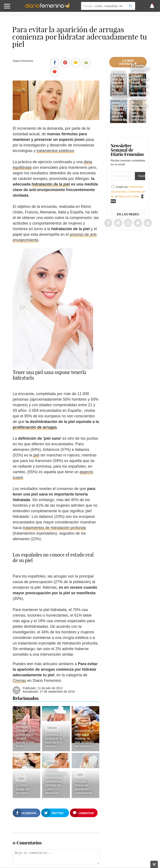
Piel (20, 716)
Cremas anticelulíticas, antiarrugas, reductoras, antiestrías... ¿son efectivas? (56, 781)
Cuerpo (81, 716)
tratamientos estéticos (55, 151)
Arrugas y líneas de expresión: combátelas (84, 787)
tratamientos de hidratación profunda (54, 528)
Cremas (19, 681)
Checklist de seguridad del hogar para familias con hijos (139, 109)
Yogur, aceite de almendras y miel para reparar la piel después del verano (85, 735)
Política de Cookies (129, 196)
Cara (21, 778)
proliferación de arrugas (35, 427)
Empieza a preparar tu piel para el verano (54, 740)
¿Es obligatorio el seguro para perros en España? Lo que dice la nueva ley (121, 106)
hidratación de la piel (51, 184)
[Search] (130, 6)
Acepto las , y (128, 192)
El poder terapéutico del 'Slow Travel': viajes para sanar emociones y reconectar (140, 79)
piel (36, 455)
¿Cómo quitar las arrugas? (23, 789)
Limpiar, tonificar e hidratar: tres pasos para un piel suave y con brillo (26, 735)
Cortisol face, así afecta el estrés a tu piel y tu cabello (119, 83)
